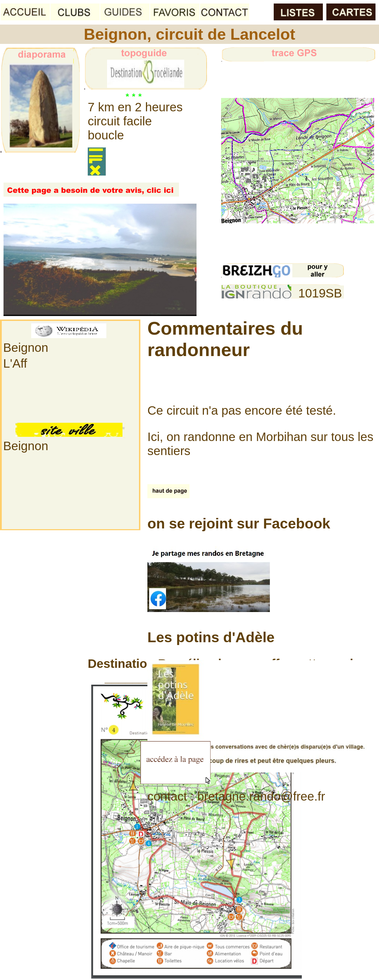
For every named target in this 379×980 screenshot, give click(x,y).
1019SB (320, 293)
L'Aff (15, 363)
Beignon (26, 347)
